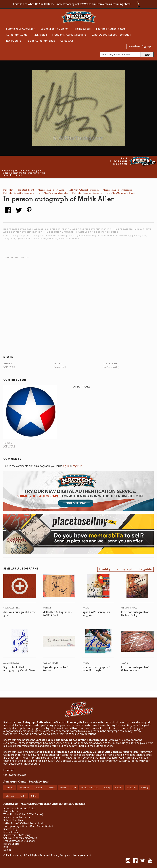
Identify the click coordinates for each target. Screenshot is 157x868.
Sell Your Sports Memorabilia (20, 838)
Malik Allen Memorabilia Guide (121, 193)
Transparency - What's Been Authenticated (28, 826)
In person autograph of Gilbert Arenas (135, 669)
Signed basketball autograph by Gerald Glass (19, 669)
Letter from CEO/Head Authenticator (24, 823)
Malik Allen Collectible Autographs (19, 193)
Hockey (51, 788)
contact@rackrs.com (15, 775)
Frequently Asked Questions (69, 35)
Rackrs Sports (11, 844)
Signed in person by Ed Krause (56, 669)
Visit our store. (32, 764)
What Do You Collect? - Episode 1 (112, 35)
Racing (107, 788)
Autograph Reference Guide (19, 809)
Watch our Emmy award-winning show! (107, 4)
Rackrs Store (14, 41)
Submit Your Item (13, 820)
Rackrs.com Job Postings (17, 835)
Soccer (118, 788)
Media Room (11, 832)
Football (38, 788)
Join (6, 847)
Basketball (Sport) (26, 190)
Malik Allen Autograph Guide (51, 190)
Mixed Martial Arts (90, 788)
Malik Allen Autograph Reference (84, 190)
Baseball (10, 788)
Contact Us (67, 41)
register (77, 466)
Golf (74, 788)
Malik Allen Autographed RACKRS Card (57, 614)
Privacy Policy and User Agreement (71, 855)
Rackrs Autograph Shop (41, 41)
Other (34, 796)
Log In (7, 850)
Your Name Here (11, 608)
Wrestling (131, 788)
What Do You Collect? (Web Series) (23, 814)
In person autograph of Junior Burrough (96, 669)
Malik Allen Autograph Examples (53, 193)
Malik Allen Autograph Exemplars (87, 193)
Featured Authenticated (111, 29)
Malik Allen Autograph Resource (118, 190)
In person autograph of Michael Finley (135, 614)
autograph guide (104, 746)
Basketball (24, 788)
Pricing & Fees (82, 29)
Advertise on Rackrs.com (16, 258)
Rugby (23, 796)
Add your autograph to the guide (125, 569)
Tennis (63, 788)
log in (66, 466)
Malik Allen (8, 190)
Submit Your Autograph (21, 29)
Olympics (10, 796)
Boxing (145, 788)
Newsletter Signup (140, 46)
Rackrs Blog (40, 35)
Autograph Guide (17, 35)
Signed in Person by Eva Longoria (96, 614)
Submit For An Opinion (55, 29)
